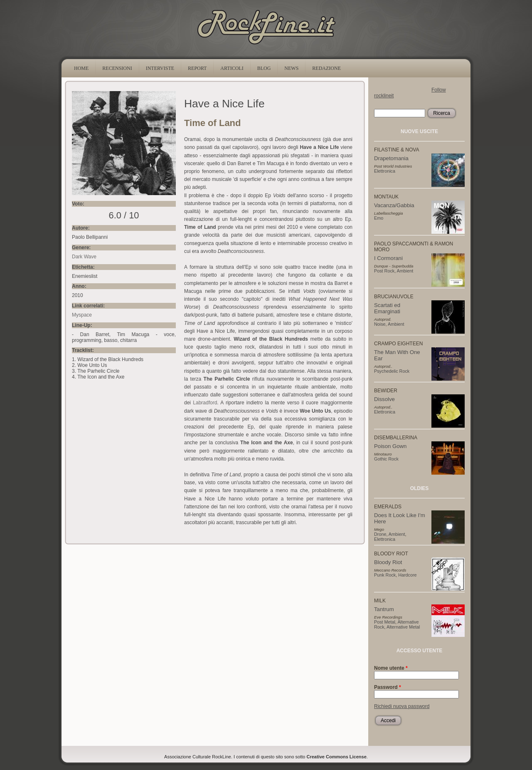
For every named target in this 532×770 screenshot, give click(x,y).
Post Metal (385, 622)
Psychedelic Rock (392, 371)
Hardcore (407, 575)
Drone (380, 534)
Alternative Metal (403, 627)
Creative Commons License (337, 757)
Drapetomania (391, 158)
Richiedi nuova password (402, 706)
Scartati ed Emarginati (387, 308)
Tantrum (384, 609)
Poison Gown (390, 446)
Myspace (82, 315)
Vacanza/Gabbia (394, 205)
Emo (379, 218)
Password (388, 687)
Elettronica (385, 171)
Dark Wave (84, 257)
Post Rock (384, 271)
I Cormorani (388, 258)
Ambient (405, 271)
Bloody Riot (388, 562)
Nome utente (391, 668)
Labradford (205, 403)
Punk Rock (385, 575)
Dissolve (384, 399)
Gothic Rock (386, 459)
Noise (380, 324)
